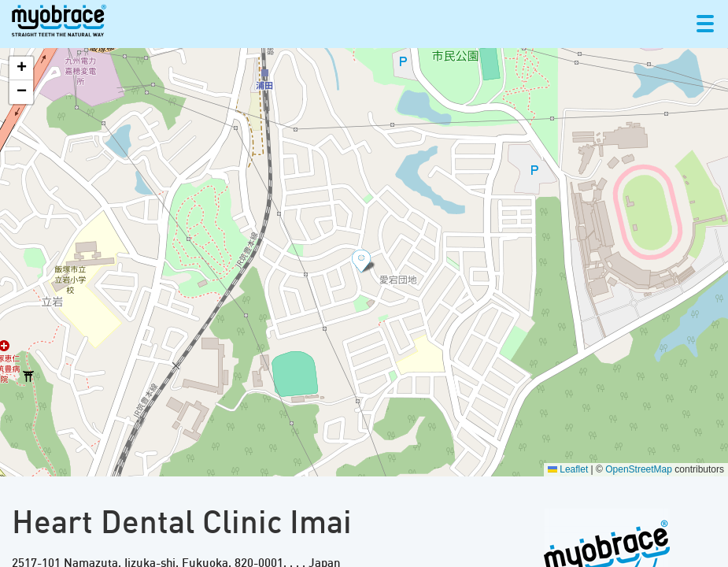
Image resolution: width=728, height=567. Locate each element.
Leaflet (568, 469)
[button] (364, 262)
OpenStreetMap (639, 469)
